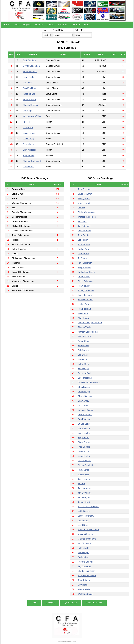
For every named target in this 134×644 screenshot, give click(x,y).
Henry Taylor (29, 77)
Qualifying (50, 603)
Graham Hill (28, 167)
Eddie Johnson (85, 295)
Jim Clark (27, 83)
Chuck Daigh (84, 392)
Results (39, 25)
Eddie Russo (84, 428)
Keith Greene (84, 511)
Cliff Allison (83, 240)
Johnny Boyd (84, 502)
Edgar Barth (83, 438)
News (16, 25)
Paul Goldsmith (85, 263)
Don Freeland (84, 419)
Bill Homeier (83, 346)
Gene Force (83, 451)
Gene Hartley (84, 456)
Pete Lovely (83, 548)
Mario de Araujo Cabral (88, 530)
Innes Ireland (29, 94)
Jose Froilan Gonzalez (88, 507)
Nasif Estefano (85, 543)
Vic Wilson (83, 585)
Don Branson (84, 277)
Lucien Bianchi (30, 133)
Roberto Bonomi (85, 562)
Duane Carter (84, 424)
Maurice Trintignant (32, 161)
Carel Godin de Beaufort (89, 382)
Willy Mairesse (30, 150)
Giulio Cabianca (85, 281)
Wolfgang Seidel (85, 594)
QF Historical (71, 603)
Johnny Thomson (86, 290)
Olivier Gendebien (31, 66)
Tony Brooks (29, 156)
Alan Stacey (83, 318)
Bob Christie (83, 350)
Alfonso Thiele (84, 327)
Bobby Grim (83, 364)
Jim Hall (81, 484)
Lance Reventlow (86, 516)
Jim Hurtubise (84, 488)
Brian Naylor (83, 369)
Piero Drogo (83, 553)
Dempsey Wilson (86, 410)
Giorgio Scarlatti (85, 465)
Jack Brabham (30, 60)
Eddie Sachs (84, 433)
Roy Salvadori (84, 566)
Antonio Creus (84, 336)
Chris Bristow (84, 387)
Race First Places (94, 603)
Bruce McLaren (30, 72)
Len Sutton (83, 520)
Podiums (62, 25)
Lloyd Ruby (83, 525)
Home (6, 25)
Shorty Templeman (86, 571)
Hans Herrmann (85, 300)
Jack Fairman (84, 479)
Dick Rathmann (85, 415)
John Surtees (84, 244)
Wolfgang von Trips (32, 116)
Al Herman (83, 313)
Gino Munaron (30, 144)
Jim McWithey (84, 493)
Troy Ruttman (84, 580)
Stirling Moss (84, 198)
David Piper (83, 405)
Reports (27, 25)
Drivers (50, 25)
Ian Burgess (28, 111)
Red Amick (83, 557)
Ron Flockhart (29, 88)
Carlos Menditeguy (86, 272)
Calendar (75, 25)
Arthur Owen (84, 341)
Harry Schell (83, 470)
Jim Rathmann (84, 226)
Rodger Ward (84, 249)
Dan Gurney (29, 139)
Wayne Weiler (84, 589)
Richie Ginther (84, 231)
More (87, 25)
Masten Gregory (30, 105)
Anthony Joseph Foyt (88, 332)
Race (34, 603)
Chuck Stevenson (86, 396)
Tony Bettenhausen (87, 576)
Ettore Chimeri (84, 442)
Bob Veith (82, 359)
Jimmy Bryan (84, 497)
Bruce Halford (29, 100)
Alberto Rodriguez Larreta (90, 323)
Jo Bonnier (28, 128)
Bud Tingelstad (85, 378)
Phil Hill (26, 122)
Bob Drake (83, 355)
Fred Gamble (84, 447)
